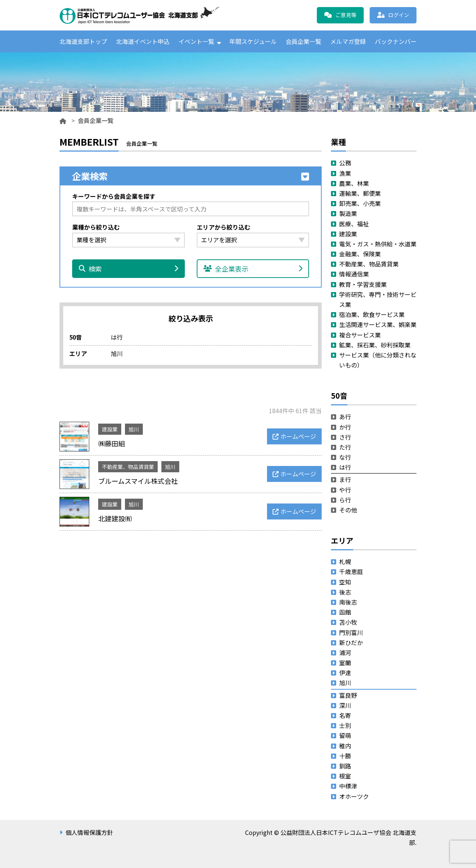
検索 (128, 269)
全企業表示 (253, 269)
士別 (345, 725)
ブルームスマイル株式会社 (138, 481)
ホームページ (298, 436)
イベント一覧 (196, 41)
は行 (345, 467)
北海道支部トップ (83, 41)
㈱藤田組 (112, 443)
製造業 (348, 213)
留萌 (345, 735)
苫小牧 (348, 622)
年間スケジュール (253, 41)
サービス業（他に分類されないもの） (378, 360)
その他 (348, 510)
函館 (345, 612)
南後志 (348, 602)
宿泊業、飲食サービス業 (372, 314)
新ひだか (351, 642)
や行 (345, 490)
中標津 (348, 786)
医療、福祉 (354, 224)
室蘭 (345, 663)
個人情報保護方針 (89, 832)
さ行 (345, 437)
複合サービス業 (360, 335)
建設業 (110, 429)
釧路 (345, 766)
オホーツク (354, 796)
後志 (345, 592)
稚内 (345, 746)
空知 (345, 582)
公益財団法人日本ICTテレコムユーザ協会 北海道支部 (139, 15)
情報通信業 (354, 274)
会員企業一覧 (303, 41)
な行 (345, 457)
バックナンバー (396, 41)
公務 (345, 163)
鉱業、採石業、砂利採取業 (375, 345)
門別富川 (351, 632)
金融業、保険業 (360, 254)
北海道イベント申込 (143, 41)
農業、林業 (354, 183)
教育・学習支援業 (363, 284)
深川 (345, 705)
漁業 (345, 173)
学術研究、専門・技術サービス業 (378, 299)
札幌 (345, 561)
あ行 (345, 417)
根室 (345, 776)
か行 (345, 427)
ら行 (345, 500)
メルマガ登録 (348, 41)
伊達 (345, 673)
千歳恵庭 (351, 571)
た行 (345, 447)
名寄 (345, 715)
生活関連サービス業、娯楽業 (378, 324)
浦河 (345, 652)
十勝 (345, 756)
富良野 (348, 695)
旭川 (134, 429)
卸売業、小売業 (360, 203)
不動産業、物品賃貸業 (128, 467)
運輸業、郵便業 (360, 193)
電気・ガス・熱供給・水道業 (378, 244)
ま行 (345, 479)
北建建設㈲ (115, 518)
